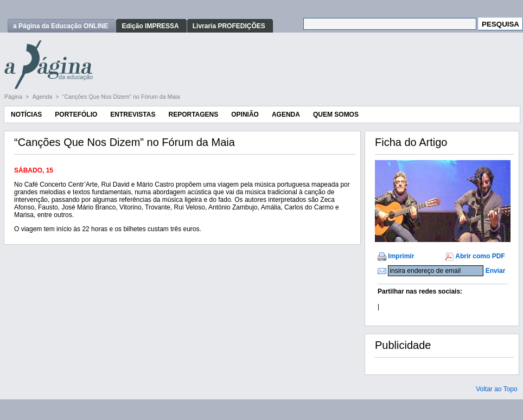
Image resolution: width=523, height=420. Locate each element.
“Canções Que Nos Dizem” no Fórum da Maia (121, 97)
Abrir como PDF (480, 256)
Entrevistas (133, 114)
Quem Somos (336, 114)
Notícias (26, 114)
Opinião (245, 114)
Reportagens (193, 114)
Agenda (43, 97)
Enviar (496, 271)
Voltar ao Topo (497, 389)
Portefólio (76, 114)
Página (14, 97)
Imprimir (401, 256)
